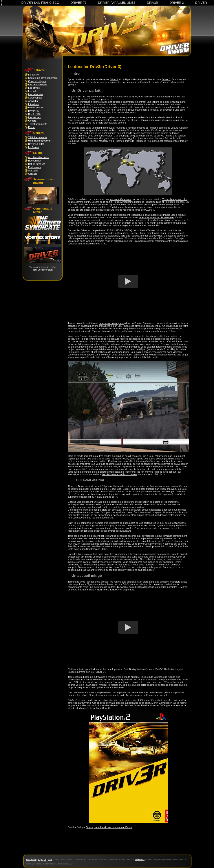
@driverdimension (43, 270)
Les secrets (34, 117)
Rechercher (35, 161)
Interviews (34, 104)
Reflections (140, 859)
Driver (201, 3)
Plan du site (31, 859)
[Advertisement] (128, 844)
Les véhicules (36, 94)
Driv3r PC (33, 111)
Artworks (33, 101)
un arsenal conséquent (111, 323)
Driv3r (153, 3)
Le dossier (34, 75)
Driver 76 (79, 3)
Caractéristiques (37, 81)
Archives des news (38, 157)
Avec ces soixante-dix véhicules (157, 217)
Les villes (33, 91)
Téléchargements (38, 124)
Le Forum (33, 147)
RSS (50, 859)
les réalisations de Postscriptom (119, 474)
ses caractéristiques (120, 199)
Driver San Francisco (40, 3)
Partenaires (34, 167)
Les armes (34, 88)
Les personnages (38, 84)
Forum (32, 127)
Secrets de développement (43, 78)
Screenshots (35, 98)
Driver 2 (177, 3)
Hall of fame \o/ (36, 164)
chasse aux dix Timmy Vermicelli (85, 557)
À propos (33, 170)
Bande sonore (36, 108)
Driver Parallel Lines (117, 3)
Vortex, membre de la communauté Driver (109, 827)
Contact (32, 174)
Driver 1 (114, 79)
